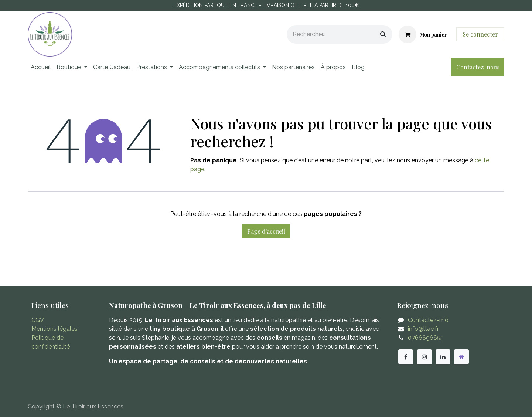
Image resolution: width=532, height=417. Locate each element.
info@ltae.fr (423, 329)
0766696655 (426, 338)
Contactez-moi (429, 320)
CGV (38, 320)
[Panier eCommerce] (423, 34)
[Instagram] (424, 357)
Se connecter (480, 34)
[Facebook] (406, 357)
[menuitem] (41, 67)
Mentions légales (54, 329)
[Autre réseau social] (461, 357)
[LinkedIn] (443, 357)
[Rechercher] (383, 34)
